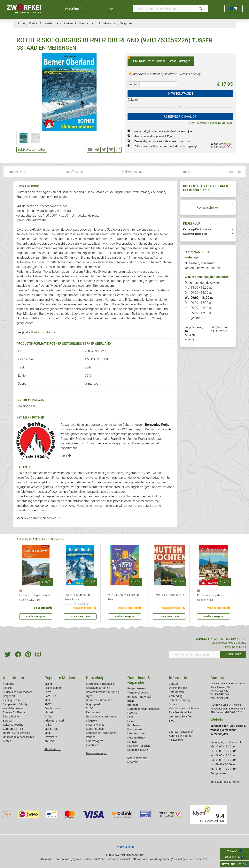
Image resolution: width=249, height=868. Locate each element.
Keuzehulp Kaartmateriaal (197, 229)
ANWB (48, 704)
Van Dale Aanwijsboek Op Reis (124, 597)
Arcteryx (50, 741)
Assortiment (89, 8)
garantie (235, 172)
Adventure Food (54, 721)
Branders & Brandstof (99, 700)
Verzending (176, 696)
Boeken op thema (43, 332)
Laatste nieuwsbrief (181, 732)
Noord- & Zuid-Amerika (17, 733)
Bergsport (9, 696)
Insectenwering (95, 725)
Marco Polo (51, 729)
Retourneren (176, 692)
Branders (133, 705)
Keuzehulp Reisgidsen (195, 234)
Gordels (132, 713)
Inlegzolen (92, 721)
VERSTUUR (233, 654)
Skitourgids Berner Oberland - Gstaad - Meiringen (159, 60)
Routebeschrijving (180, 700)
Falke (48, 725)
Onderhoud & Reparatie (139, 680)
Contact (174, 684)
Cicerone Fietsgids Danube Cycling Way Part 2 (35, 598)
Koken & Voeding (13, 725)
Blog (172, 721)
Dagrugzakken (95, 704)
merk (187, 172)
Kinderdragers (95, 741)
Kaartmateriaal (95, 729)
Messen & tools (136, 733)
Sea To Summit (53, 688)
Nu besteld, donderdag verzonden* (164, 131)
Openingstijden (178, 688)
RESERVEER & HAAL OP (180, 117)
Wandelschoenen (13, 708)
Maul (47, 733)
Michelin (49, 712)
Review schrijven (208, 208)
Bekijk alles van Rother (32, 150)
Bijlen (89, 696)
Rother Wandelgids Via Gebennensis (211, 598)
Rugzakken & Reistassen (18, 692)
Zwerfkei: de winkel (180, 712)
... (56, 23)
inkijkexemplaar (133, 172)
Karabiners (134, 725)
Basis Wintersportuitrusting (103, 692)
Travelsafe (51, 737)
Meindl (48, 684)
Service (173, 704)
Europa (7, 721)
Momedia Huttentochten (171, 595)
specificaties (74, 172)
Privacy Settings (125, 847)
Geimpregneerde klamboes (143, 709)
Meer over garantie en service (38, 518)
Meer (66, 456)
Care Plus (50, 696)
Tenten (7, 741)
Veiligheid (9, 684)
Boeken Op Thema (14, 712)
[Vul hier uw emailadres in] (195, 654)
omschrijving (17, 172)
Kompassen (135, 729)
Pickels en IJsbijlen (139, 746)
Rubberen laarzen (138, 750)
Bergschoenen (12, 716)
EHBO (90, 708)
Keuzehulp (95, 678)
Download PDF (27, 406)
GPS (130, 717)
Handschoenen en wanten (102, 716)
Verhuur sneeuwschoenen (185, 708)
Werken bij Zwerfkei (180, 716)
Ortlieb (48, 716)
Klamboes (92, 745)
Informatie (178, 678)
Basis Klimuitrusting (98, 688)
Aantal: (134, 84)
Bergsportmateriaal (139, 697)
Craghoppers (52, 708)
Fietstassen (93, 712)
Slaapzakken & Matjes (16, 704)
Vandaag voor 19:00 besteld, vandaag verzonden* (228, 730)
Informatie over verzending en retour (211, 123)
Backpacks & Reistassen (101, 684)
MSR (47, 700)
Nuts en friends (136, 738)
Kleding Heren (11, 700)
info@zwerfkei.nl (221, 327)
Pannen (132, 742)
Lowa (48, 692)
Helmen (132, 721)
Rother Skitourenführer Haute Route (80, 600)
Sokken (7, 688)
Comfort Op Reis (13, 729)
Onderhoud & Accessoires (18, 737)
